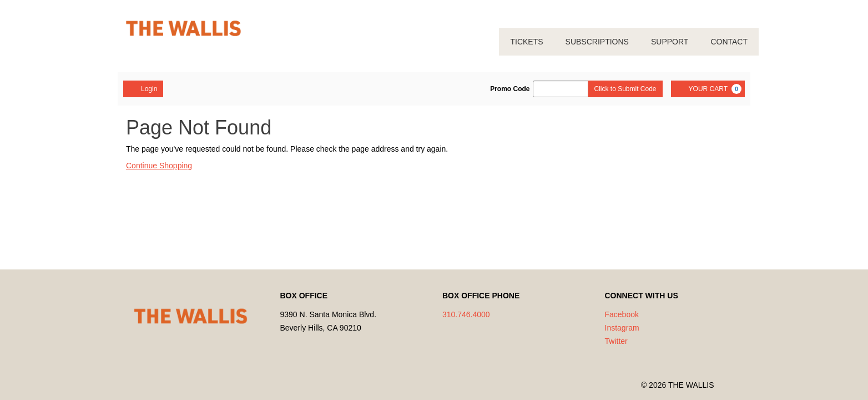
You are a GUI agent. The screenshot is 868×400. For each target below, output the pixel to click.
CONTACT (729, 42)
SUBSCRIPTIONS (597, 42)
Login (143, 88)
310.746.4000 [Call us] (466, 314)
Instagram (622, 328)
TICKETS (526, 42)
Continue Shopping (159, 166)
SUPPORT (670, 42)
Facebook (622, 314)
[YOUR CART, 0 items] (708, 89)
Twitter (616, 341)
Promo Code (510, 89)
